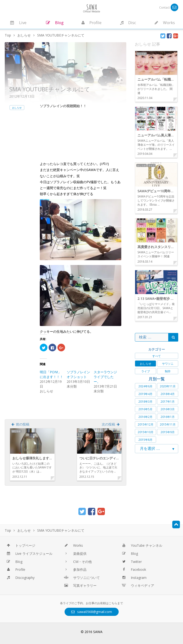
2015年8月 (145, 440)
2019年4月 (145, 394)
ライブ (146, 371)
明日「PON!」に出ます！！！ (51, 374)
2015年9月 (168, 432)
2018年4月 (168, 394)
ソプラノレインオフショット (78, 374)
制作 (168, 371)
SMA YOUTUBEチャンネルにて (50, 89)
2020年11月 (168, 386)
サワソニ (168, 364)
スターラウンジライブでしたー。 (105, 377)
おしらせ (17, 108)
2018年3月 (145, 402)
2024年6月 (145, 386)
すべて (157, 356)
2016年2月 (145, 417)
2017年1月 (168, 402)
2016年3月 (168, 409)
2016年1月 (168, 417)
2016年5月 (145, 409)
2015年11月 (168, 424)
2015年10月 (146, 432)
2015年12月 (146, 424)
